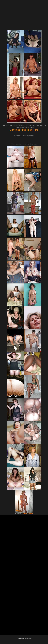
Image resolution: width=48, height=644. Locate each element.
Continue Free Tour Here (24, 130)
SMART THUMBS (28, 514)
